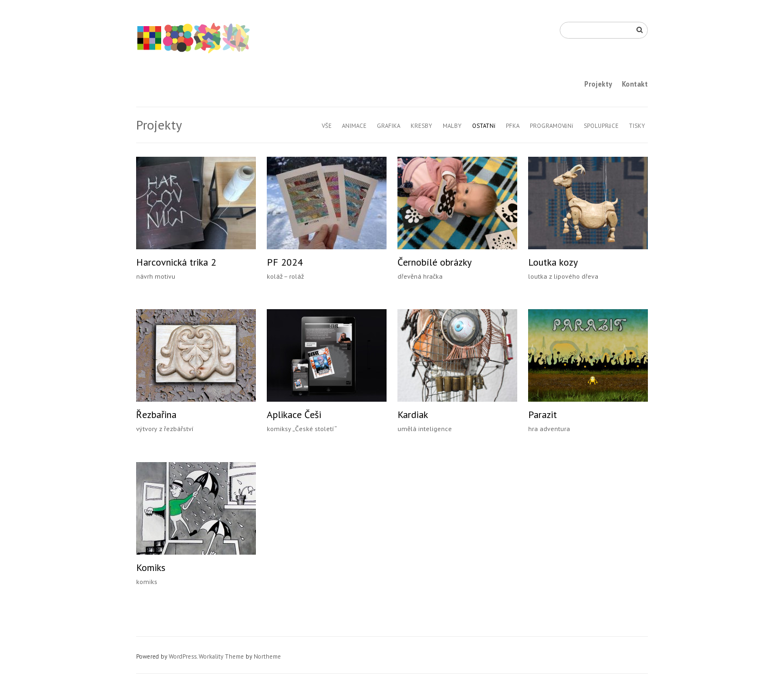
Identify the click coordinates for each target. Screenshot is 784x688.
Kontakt (635, 84)
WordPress (183, 656)
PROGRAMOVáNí (552, 126)
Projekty (598, 84)
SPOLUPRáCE (601, 126)
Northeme (267, 656)
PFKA (513, 126)
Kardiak (413, 414)
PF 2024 (285, 262)
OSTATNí (484, 126)
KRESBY (421, 126)
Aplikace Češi (294, 414)
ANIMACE (354, 126)
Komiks (151, 567)
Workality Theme (221, 656)
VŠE (327, 126)
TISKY (637, 126)
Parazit (543, 414)
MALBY (452, 126)
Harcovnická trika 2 (176, 262)
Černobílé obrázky (434, 262)
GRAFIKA (388, 126)
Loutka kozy (553, 262)
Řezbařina (156, 414)
